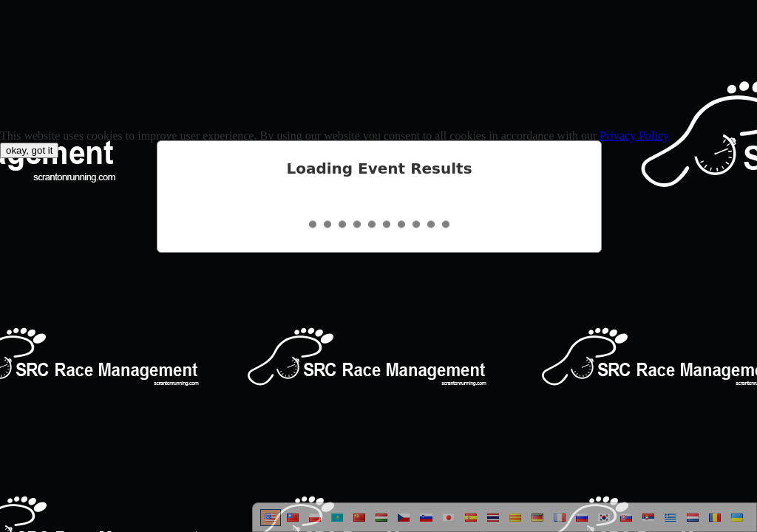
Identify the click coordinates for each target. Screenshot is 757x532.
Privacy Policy (634, 136)
